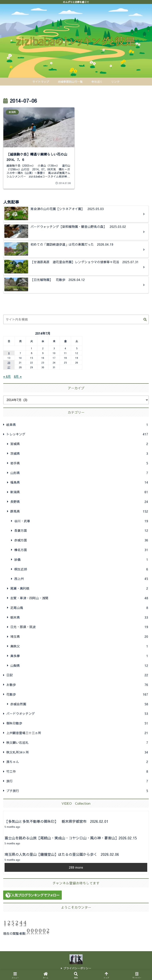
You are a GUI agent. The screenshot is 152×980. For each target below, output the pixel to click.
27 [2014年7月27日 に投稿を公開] (9, 367)
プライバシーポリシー (76, 968)
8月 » (18, 376)
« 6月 (7, 376)
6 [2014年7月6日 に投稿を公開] (9, 353)
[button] (145, 320)
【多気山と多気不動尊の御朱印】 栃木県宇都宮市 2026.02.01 (56, 821)
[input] (76, 319)
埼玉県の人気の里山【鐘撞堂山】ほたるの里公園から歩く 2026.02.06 (62, 854)
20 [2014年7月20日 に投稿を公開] (9, 362)
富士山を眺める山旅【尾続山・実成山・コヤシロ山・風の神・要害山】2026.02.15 (71, 838)
